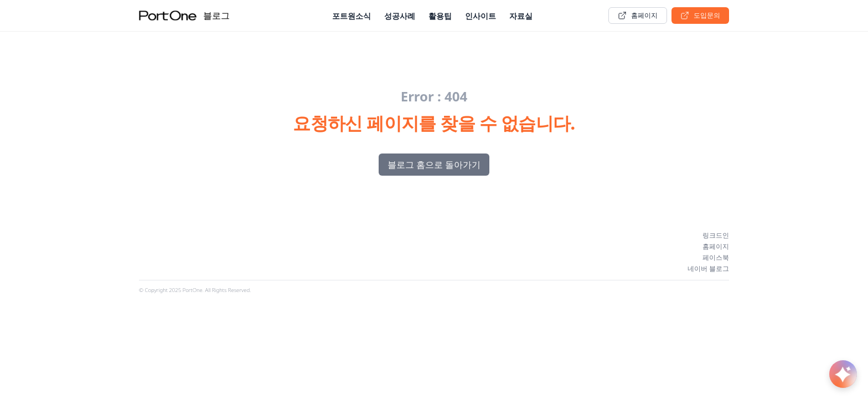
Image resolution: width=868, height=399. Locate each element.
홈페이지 (638, 15)
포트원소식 (352, 16)
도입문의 (700, 15)
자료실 (521, 16)
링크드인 (716, 236)
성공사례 (400, 16)
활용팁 (440, 16)
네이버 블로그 (708, 269)
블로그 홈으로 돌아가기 (434, 165)
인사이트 (480, 16)
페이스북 (716, 258)
